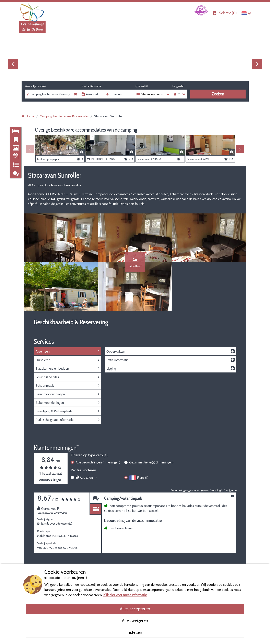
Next (257, 64)
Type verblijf (142, 86)
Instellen (135, 632)
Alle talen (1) (88, 477)
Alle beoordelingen (98, 462)
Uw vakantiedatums (90, 86)
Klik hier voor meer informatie (125, 595)
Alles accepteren (135, 609)
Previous (13, 64)
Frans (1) (143, 477)
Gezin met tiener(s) (151, 462)
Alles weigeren (135, 620)
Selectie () (228, 13)
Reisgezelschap (180, 86)
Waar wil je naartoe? (35, 86)
